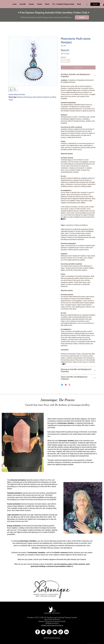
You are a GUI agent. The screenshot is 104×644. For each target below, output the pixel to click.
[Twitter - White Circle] (43, 632)
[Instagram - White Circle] (49, 632)
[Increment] (68, 61)
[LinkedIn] (66, 632)
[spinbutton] (65, 61)
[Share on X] (69, 385)
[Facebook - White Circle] (38, 632)
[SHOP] (95, 4)
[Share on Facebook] (62, 385)
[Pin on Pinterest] (66, 385)
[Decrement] (62, 61)
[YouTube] (55, 632)
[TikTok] (61, 632)
